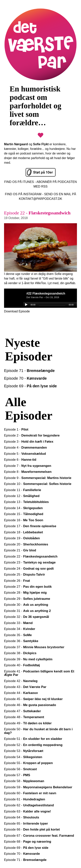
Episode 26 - (17, 581)
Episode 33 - (18, 623)
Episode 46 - (30, 705)
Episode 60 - (30, 793)
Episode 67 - (39, 836)
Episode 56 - (20, 769)
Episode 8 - (28, 472)
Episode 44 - (21, 693)
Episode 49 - (28, 723)
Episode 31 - (27, 611)
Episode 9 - (38, 478)
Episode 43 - (25, 687)
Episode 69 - (30, 386)
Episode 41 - (39, 673)
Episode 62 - (29, 805)
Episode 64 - (22, 817)
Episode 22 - (31, 556)
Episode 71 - (29, 371)
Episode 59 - (38, 787)
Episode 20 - (26, 544)
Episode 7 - (28, 466)
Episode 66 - (32, 829)
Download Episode (17, 311)
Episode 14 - (23, 508)
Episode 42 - (21, 681)
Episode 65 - (26, 824)
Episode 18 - (23, 532)
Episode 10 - (38, 484)
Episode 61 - (25, 799)
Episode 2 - (32, 435)
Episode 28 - (25, 593)
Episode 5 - (25, 454)
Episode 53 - (24, 751)
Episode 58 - (24, 781)
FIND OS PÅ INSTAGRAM (23, 194)
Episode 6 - (20, 460)
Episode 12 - (22, 496)
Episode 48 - (24, 717)
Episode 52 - (33, 745)
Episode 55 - (28, 763)
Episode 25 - (24, 575)
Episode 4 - (25, 448)
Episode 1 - (16, 429)
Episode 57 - (17, 775)
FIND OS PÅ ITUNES (19, 182)
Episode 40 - (22, 665)
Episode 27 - (28, 587)
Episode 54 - (23, 757)
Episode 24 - (29, 569)
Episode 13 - (26, 502)
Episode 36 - (21, 641)
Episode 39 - (28, 659)
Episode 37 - (34, 647)
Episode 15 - (24, 514)
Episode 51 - (33, 739)
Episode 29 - (27, 599)
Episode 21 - (20, 550)
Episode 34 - (20, 629)
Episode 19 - (22, 538)
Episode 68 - (28, 842)
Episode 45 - (33, 699)
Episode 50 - (38, 731)
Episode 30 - (26, 605)
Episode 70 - (25, 378)
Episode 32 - (27, 617)
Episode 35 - (18, 635)
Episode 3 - (29, 442)
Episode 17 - (30, 526)
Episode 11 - (23, 490)
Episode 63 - (27, 811)
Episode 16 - (24, 520)
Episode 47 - (22, 711)
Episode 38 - (20, 653)
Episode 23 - (30, 562)
